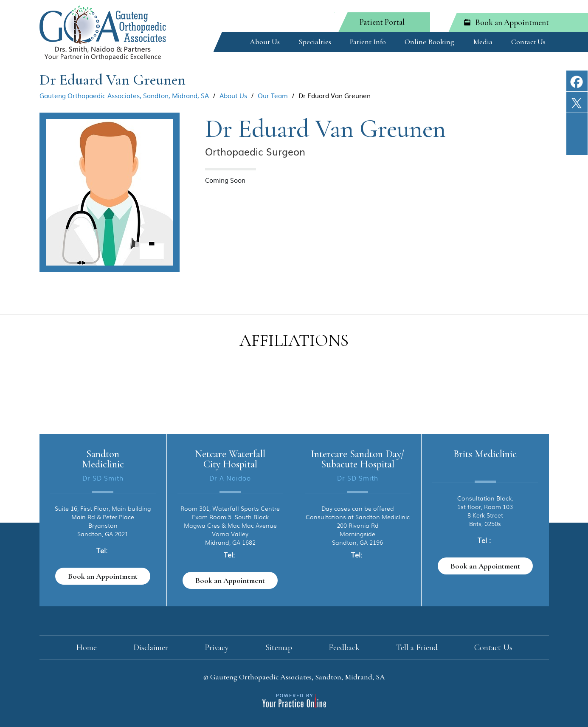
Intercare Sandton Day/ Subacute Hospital (357, 459)
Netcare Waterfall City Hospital (230, 459)
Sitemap (279, 648)
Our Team (273, 95)
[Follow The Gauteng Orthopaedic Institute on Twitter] (577, 107)
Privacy (217, 648)
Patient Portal (382, 22)
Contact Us (528, 42)
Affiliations (294, 340)
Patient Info (368, 42)
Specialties (315, 42)
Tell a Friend (417, 648)
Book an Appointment (512, 22)
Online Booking (429, 42)
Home (230, 40)
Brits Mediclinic (485, 454)
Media (483, 42)
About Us (265, 42)
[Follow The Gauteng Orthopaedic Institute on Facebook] (577, 86)
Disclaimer (151, 648)
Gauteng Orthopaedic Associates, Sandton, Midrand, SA (124, 95)
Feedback (344, 648)
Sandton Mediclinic (103, 459)
